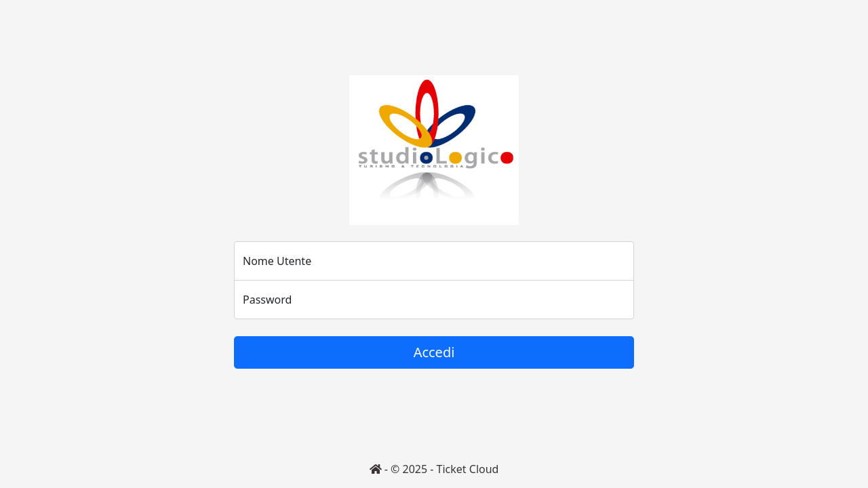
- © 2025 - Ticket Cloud (434, 469)
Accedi (434, 352)
